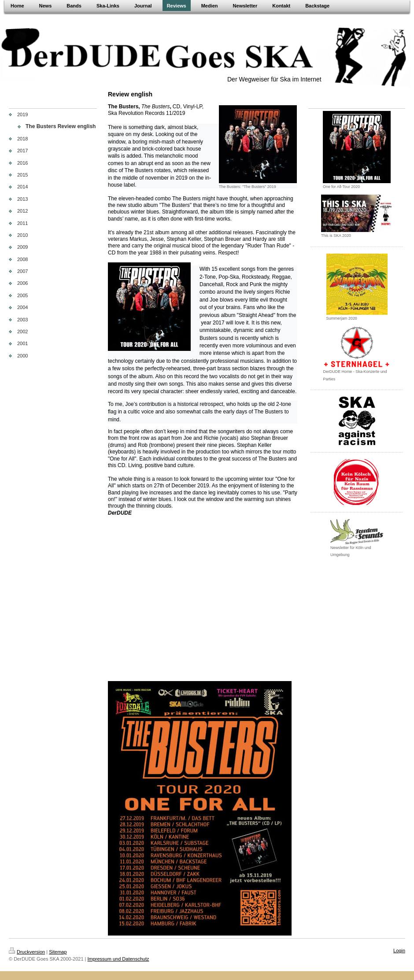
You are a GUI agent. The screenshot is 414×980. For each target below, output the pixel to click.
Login (399, 942)
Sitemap (58, 943)
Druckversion (27, 943)
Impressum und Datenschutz (118, 950)
